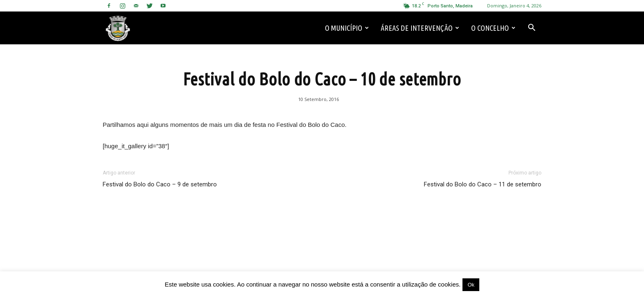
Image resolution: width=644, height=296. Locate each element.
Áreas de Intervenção (420, 28)
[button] (531, 28)
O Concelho (493, 28)
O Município (347, 28)
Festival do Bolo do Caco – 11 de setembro (483, 184)
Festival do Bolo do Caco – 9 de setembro (160, 184)
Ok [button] (471, 285)
